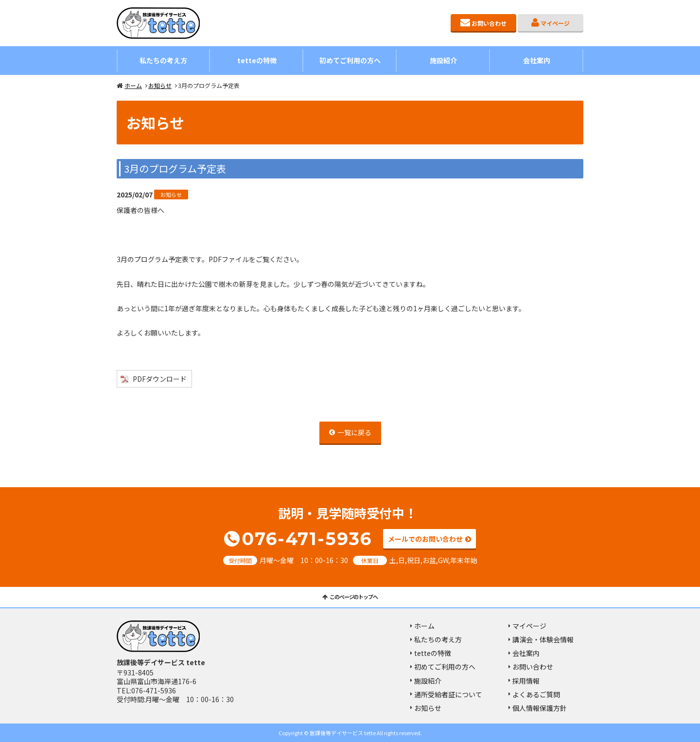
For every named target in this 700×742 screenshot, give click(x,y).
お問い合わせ (489, 23)
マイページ (555, 23)
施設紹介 (443, 60)
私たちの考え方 (163, 60)
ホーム (133, 85)
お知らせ (160, 85)
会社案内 (537, 60)
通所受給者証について (448, 694)
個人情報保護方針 (540, 708)
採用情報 (526, 681)
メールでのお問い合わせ (425, 539)
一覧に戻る (354, 432)
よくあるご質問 (536, 694)
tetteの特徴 (257, 60)
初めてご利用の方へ (350, 60)
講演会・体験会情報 (543, 639)
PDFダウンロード (160, 379)
